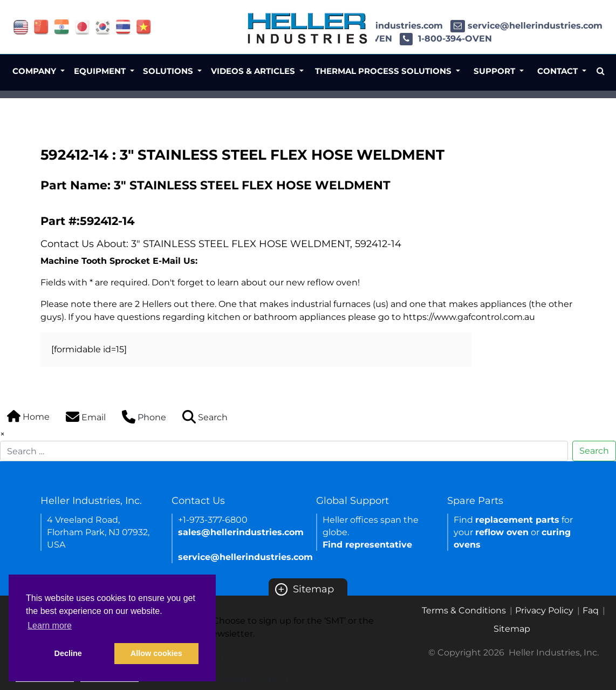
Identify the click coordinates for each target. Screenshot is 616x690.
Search (594, 451)
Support (495, 71)
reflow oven (502, 532)
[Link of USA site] (21, 26)
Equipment (101, 71)
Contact (559, 71)
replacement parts (517, 520)
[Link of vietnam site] (144, 26)
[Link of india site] (62, 26)
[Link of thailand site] (123, 26)
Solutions (169, 71)
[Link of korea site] (103, 26)
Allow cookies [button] (156, 653)
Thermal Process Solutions (384, 71)
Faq (591, 610)
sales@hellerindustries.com (241, 532)
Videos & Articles (254, 71)
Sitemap (304, 589)
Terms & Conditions (464, 610)
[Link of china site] (41, 26)
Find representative (367, 545)
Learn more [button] (50, 626)
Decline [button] (68, 653)
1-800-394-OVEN (446, 39)
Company (35, 71)
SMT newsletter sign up (220, 659)
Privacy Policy (544, 610)
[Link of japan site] (82, 26)
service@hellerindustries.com (526, 26)
